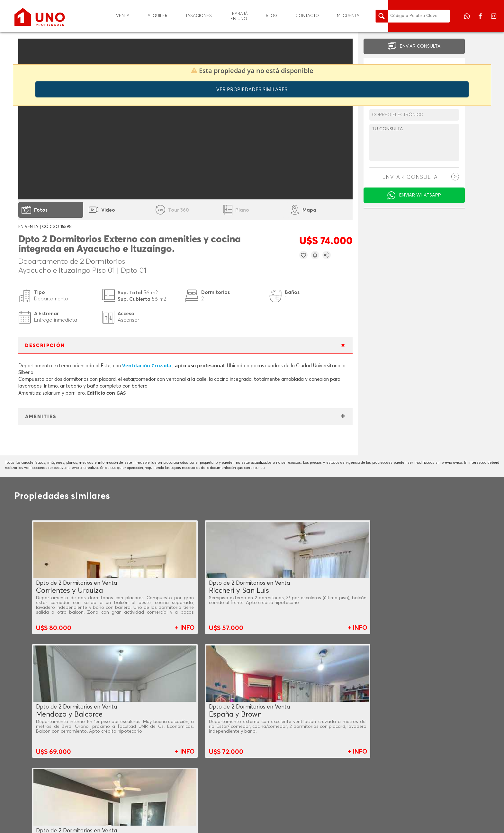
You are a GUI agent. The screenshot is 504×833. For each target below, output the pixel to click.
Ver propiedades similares (252, 89)
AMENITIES (41, 417)
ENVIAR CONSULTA (420, 46)
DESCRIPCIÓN (45, 346)
